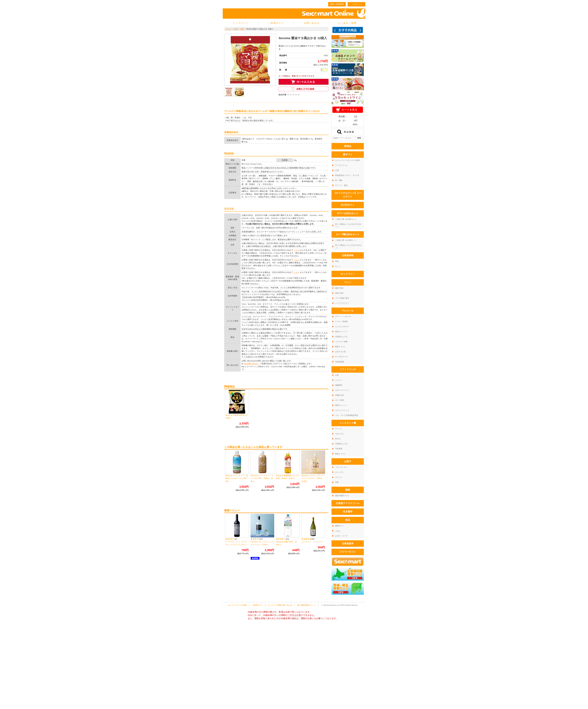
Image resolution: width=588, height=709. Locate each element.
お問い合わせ (312, 23)
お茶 (337, 375)
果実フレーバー (341, 332)
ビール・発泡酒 (341, 321)
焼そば (338, 439)
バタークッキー (341, 467)
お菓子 (236, 29)
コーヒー (339, 380)
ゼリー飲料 (340, 400)
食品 (348, 520)
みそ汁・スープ (341, 536)
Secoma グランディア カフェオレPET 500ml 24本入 (262, 478)
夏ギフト (348, 154)
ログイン (356, 4)
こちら (296, 250)
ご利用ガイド (276, 23)
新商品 (348, 146)
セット (338, 266)
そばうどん (340, 434)
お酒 (337, 170)
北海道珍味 (348, 255)
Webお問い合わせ (251, 364)
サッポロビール (341, 357)
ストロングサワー (342, 327)
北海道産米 (348, 543)
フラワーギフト (348, 552)
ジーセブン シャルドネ (312, 542)
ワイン (348, 282)
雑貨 (348, 490)
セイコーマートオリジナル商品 (348, 160)
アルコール (348, 311)
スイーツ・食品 (341, 185)
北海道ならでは (341, 337)
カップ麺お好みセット (348, 234)
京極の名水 (340, 395)
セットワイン (348, 274)
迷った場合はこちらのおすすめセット (348, 225)
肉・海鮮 (339, 180)
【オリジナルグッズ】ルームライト (348, 195)
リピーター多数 (341, 342)
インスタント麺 (348, 423)
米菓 (242, 29)
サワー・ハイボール (343, 316)
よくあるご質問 (347, 23)
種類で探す (340, 288)
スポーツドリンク (342, 390)
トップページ (240, 23)
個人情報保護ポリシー (306, 605)
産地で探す (340, 293)
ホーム (228, 29)
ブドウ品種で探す (342, 298)
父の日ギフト (348, 205)
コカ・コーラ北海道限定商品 (347, 415)
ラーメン (339, 429)
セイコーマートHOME (237, 605)
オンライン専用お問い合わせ (280, 605)
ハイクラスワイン (342, 303)
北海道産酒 (340, 362)
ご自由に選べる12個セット (346, 240)
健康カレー (340, 526)
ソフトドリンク (348, 369)
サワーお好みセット (348, 213)
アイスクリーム (341, 165)
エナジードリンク (342, 410)
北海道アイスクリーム (348, 503)
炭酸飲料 (339, 385)
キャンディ (340, 472)
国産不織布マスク (342, 496)
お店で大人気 (340, 352)
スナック (339, 477)
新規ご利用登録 (337, 4)
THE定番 (339, 449)
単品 (337, 261)
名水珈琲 (348, 512)
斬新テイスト (340, 347)
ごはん (338, 531)
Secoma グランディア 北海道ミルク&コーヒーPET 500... (237, 478)
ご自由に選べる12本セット (346, 219)
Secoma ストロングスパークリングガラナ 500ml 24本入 (313, 478)
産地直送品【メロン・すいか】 (348, 175)
